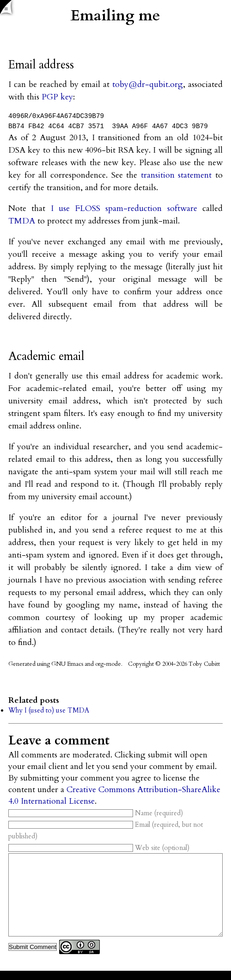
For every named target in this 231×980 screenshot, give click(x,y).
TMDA (22, 221)
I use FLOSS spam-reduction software (124, 208)
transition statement (176, 175)
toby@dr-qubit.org (148, 84)
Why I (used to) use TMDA (49, 710)
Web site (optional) (99, 848)
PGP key (57, 97)
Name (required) (96, 813)
